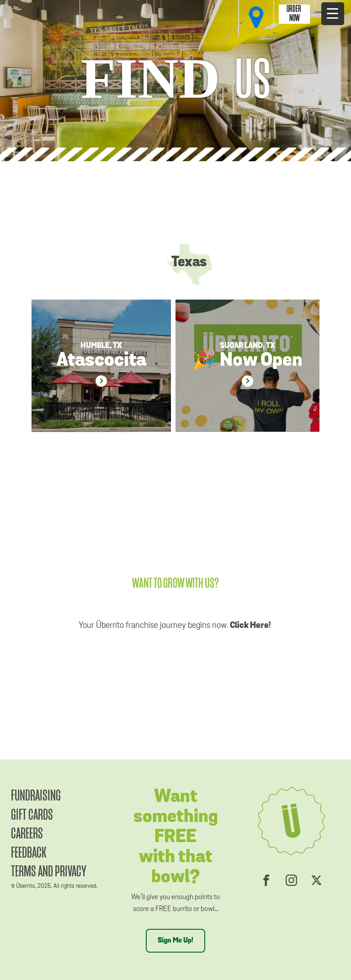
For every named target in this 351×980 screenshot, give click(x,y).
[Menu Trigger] (333, 14)
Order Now (294, 14)
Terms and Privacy (49, 872)
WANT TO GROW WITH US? (175, 584)
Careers (27, 834)
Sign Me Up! (175, 941)
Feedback (29, 853)
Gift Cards (32, 815)
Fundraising (36, 796)
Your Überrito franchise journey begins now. (176, 625)
